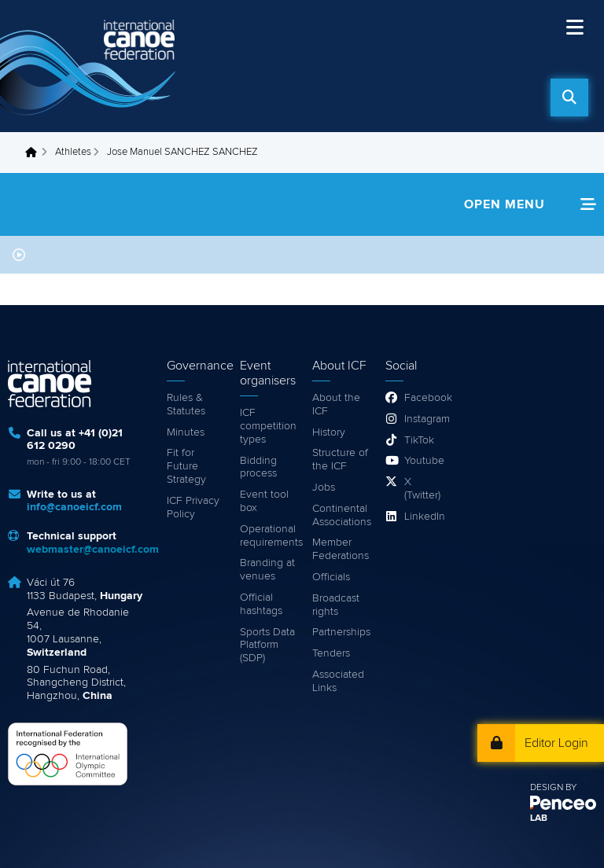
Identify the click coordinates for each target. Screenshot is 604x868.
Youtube (424, 461)
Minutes (186, 432)
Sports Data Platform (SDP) (267, 645)
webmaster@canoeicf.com (93, 550)
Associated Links (338, 681)
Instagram (424, 419)
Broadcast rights (336, 605)
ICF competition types (268, 426)
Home (35, 153)
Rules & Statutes (186, 405)
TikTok (419, 440)
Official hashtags (261, 604)
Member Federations (341, 549)
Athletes (73, 152)
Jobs (324, 487)
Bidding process (258, 467)
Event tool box (264, 501)
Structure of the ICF (340, 460)
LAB (539, 818)
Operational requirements (269, 536)
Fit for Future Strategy (186, 466)
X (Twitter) (422, 489)
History (329, 432)
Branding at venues (267, 570)
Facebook (424, 398)
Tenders (331, 653)
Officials (331, 577)
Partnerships (341, 632)
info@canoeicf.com (74, 507)
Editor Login (556, 743)
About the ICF (336, 405)
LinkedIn (424, 517)
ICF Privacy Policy (193, 508)
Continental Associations (341, 515)
